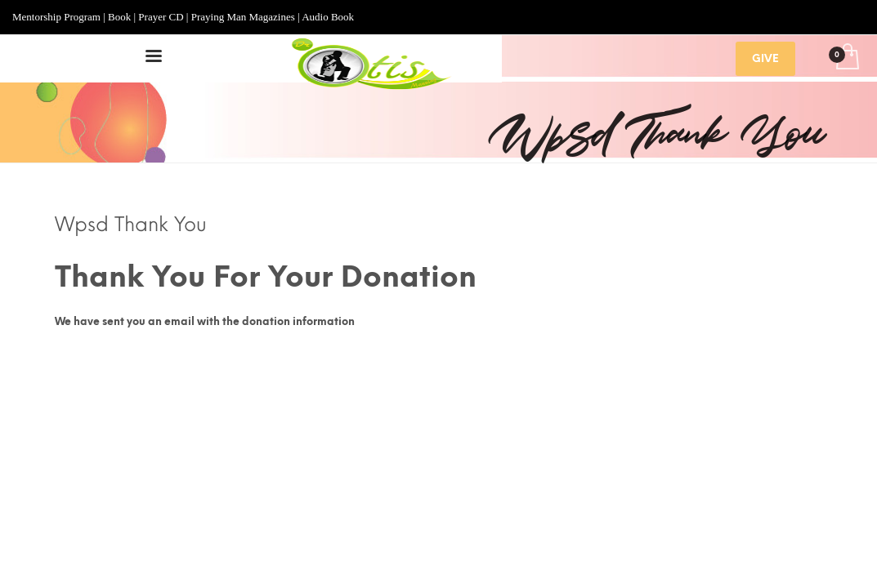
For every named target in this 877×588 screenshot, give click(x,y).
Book (119, 17)
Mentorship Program (56, 17)
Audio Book (328, 17)
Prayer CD (161, 17)
